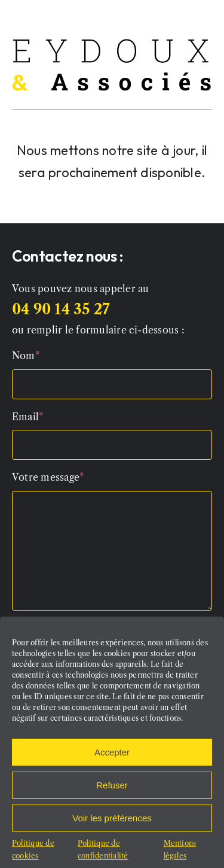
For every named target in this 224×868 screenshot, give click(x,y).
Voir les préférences (112, 825)
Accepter (112, 759)
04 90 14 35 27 (61, 309)
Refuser (112, 792)
